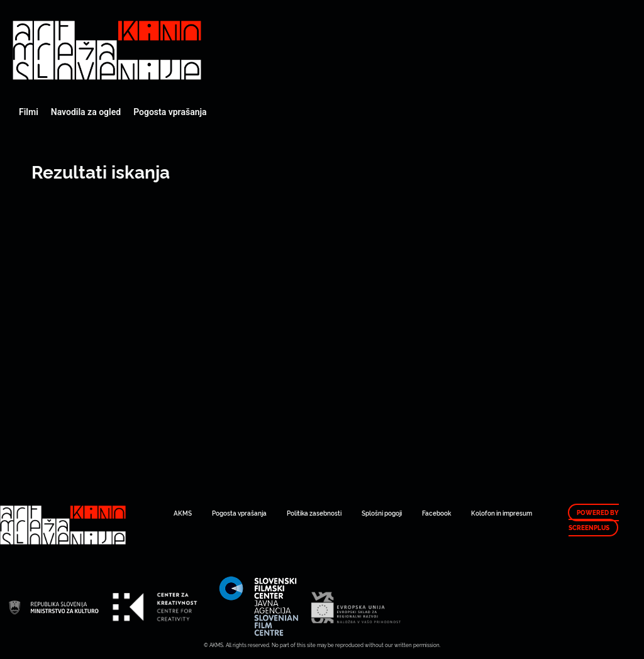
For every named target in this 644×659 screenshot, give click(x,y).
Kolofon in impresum (502, 513)
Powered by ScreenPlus (594, 520)
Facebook (436, 513)
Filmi (29, 112)
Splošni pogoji (382, 513)
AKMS (183, 513)
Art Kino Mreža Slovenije (107, 50)
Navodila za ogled (86, 112)
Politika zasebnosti (314, 513)
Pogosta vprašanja (170, 112)
